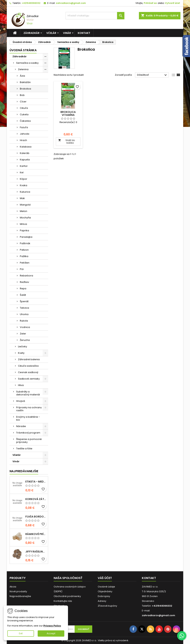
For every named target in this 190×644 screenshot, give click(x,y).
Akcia (13, 587)
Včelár (51, 33)
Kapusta (25, 160)
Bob (22, 95)
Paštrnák (25, 243)
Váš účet (105, 578)
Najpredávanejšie (24, 471)
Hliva (21, 385)
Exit (21, 633)
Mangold (25, 205)
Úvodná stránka (23, 50)
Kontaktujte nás (63, 601)
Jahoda (25, 134)
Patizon (24, 250)
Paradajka (26, 237)
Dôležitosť (152, 75)
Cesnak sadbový (28, 372)
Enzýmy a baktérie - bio (28, 418)
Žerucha (25, 340)
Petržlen (25, 263)
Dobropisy (104, 596)
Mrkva (23, 224)
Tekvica (24, 308)
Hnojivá (21, 401)
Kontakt (84, 33)
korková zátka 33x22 (36, 499)
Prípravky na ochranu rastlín (29, 409)
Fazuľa (24, 127)
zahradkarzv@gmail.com (71, 3)
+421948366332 (31, 3)
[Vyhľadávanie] (95, 16)
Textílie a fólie (24, 449)
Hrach (23, 140)
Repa (23, 288)
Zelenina (23, 69)
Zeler (23, 334)
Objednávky (105, 591)
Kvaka (24, 185)
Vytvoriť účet (173, 3)
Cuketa (24, 114)
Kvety (21, 353)
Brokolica (25, 89)
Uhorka (24, 314)
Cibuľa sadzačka (28, 366)
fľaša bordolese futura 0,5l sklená (36, 517)
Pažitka (24, 256)
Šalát (23, 295)
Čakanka (25, 121)
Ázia (22, 76)
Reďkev (24, 282)
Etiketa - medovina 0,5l (36, 482)
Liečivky (23, 346)
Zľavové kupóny (107, 606)
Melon (24, 211)
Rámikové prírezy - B (36, 534)
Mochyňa (25, 218)
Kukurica (25, 192)
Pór (22, 269)
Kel (22, 172)
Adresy (102, 601)
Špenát (24, 301)
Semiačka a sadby (27, 63)
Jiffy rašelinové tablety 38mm (36, 552)
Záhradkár (32, 33)
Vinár (67, 33)
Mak (22, 198)
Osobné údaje (106, 587)
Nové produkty (18, 591)
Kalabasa (26, 147)
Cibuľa (24, 108)
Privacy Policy (52, 626)
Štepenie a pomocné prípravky (29, 441)
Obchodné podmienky (67, 596)
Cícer (23, 102)
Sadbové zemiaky (29, 379)
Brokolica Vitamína (68, 113)
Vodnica (25, 327)
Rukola (24, 321)
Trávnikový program (28, 433)
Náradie (21, 426)
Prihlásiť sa (150, 3)
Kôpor (24, 179)
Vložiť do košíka (67, 142)
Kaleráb (25, 153)
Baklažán (25, 82)
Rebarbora (26, 276)
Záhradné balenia (29, 359)
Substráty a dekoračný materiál (28, 393)
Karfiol (24, 166)
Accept (51, 633)
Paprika (24, 230)
